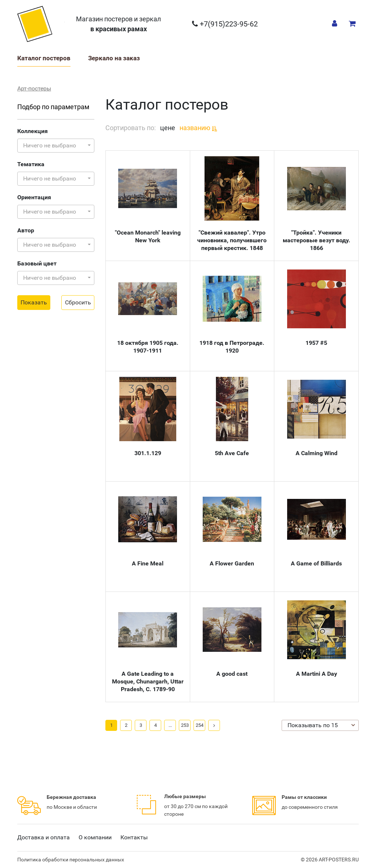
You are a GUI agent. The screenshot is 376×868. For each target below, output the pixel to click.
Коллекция (32, 131)
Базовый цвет (37, 263)
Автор (26, 230)
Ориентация (34, 197)
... (170, 725)
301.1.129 (148, 453)
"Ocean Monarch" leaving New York (148, 236)
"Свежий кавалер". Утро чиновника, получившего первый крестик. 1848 (232, 240)
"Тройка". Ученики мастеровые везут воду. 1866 (317, 240)
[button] (56, 146)
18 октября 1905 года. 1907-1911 (148, 347)
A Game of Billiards (316, 563)
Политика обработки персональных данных (71, 860)
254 (200, 725)
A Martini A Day (317, 674)
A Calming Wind (317, 453)
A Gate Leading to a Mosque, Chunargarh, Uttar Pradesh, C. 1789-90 (148, 681)
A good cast (232, 674)
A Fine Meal (148, 563)
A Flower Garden (232, 563)
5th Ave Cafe (232, 453)
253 (185, 725)
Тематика (31, 164)
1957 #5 (316, 343)
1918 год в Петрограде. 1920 (232, 347)
